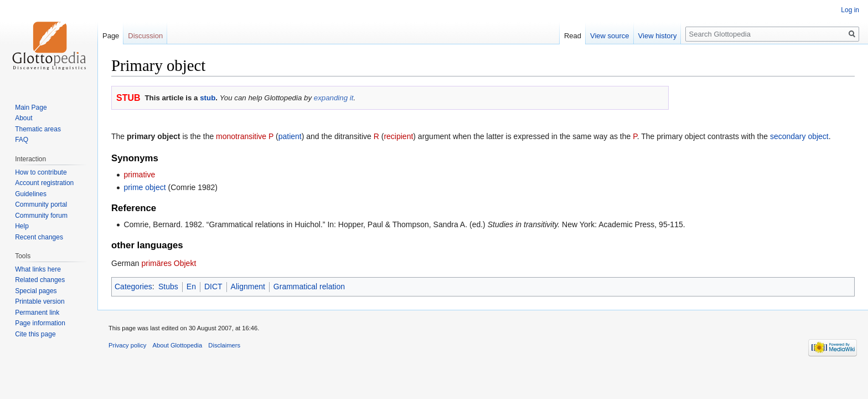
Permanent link (37, 313)
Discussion (145, 36)
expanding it (334, 98)
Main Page (31, 108)
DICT (213, 287)
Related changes (40, 280)
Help (22, 226)
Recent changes (39, 237)
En (191, 287)
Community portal (41, 204)
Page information (40, 323)
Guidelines (31, 194)
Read (573, 36)
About (24, 118)
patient (290, 136)
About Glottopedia (178, 345)
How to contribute (41, 172)
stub (208, 98)
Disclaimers (224, 345)
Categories (133, 287)
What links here (38, 269)
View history (658, 36)
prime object (144, 187)
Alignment (248, 287)
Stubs (168, 287)
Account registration (44, 183)
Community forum (41, 216)
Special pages (36, 291)
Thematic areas (38, 129)
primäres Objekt (169, 263)
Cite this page (35, 334)
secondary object (799, 136)
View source (610, 36)
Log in (850, 10)
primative (139, 175)
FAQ (22, 140)
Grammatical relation (309, 287)
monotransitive (241, 136)
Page (111, 36)
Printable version (40, 301)
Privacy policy (127, 345)
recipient (398, 136)
